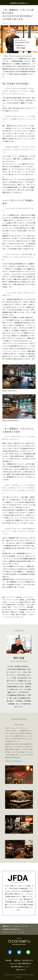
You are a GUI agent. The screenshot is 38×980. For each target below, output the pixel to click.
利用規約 (8, 960)
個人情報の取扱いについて (20, 967)
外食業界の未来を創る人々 (19, 3)
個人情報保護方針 (25, 963)
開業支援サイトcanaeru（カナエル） (16, 926)
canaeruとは (14, 963)
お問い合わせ (20, 970)
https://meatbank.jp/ (13, 761)
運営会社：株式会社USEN (24, 960)
